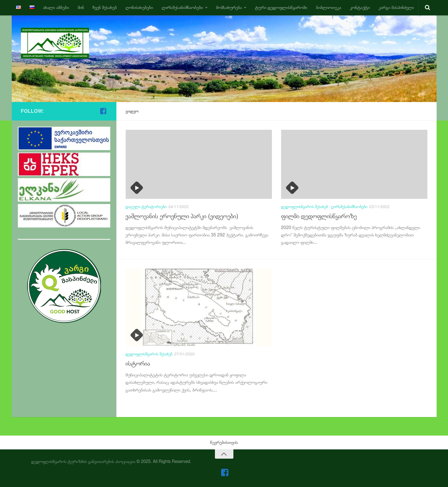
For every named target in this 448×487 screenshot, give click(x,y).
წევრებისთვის (224, 442)
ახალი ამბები (56, 8)
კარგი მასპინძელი (396, 8)
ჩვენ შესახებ (105, 8)
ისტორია (138, 364)
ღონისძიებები (139, 8)
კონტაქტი (360, 8)
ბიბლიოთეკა (329, 8)
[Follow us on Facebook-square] (103, 111)
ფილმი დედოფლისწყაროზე (319, 216)
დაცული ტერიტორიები (146, 207)
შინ (81, 8)
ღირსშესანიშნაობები (182, 8)
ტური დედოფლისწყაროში (281, 8)
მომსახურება (229, 8)
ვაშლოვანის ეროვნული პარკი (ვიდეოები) (182, 216)
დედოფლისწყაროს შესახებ (305, 207)
